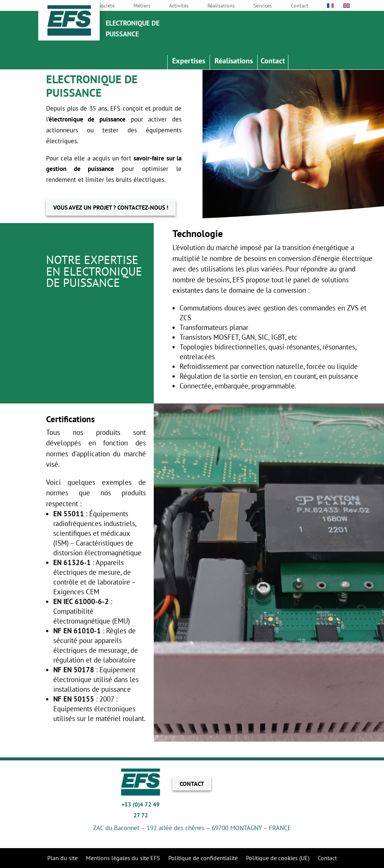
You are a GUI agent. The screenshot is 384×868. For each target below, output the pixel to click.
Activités (179, 6)
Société (106, 6)
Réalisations (221, 6)
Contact (299, 6)
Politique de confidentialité (203, 858)
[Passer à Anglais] (346, 7)
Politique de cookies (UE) (278, 858)
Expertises (189, 62)
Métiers (142, 6)
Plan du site (62, 858)
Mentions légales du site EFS (123, 858)
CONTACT (192, 784)
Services (263, 6)
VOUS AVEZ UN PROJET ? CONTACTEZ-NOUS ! (111, 207)
